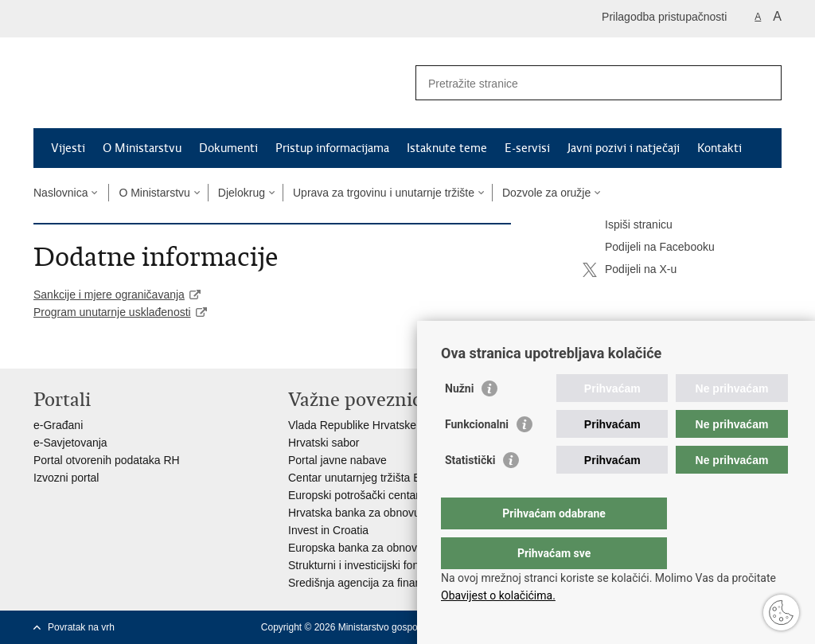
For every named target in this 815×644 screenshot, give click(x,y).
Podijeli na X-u (630, 270)
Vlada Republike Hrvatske (352, 425)
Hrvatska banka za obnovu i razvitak (378, 513)
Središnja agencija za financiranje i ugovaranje (403, 583)
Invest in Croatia (328, 530)
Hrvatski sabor (324, 443)
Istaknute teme (447, 148)
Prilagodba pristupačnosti (664, 17)
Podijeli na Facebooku (649, 248)
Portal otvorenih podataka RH (107, 460)
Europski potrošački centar (354, 495)
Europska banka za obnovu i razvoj (375, 548)
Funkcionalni (477, 456)
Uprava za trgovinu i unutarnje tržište (384, 193)
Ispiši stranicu (628, 225)
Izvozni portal (66, 478)
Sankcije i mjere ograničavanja (109, 295)
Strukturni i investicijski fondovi (364, 565)
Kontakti (719, 148)
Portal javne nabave (337, 460)
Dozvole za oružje (546, 193)
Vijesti (68, 148)
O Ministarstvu (142, 148)
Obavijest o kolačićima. (498, 595)
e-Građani (58, 425)
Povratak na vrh (81, 627)
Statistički (470, 492)
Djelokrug (242, 193)
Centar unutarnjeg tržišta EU (359, 478)
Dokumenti (228, 148)
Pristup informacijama (332, 148)
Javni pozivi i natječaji (624, 148)
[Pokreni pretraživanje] (763, 83)
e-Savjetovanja (70, 443)
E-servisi (527, 148)
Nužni (459, 420)
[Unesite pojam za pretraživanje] (581, 83)
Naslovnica (60, 193)
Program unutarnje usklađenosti (112, 312)
